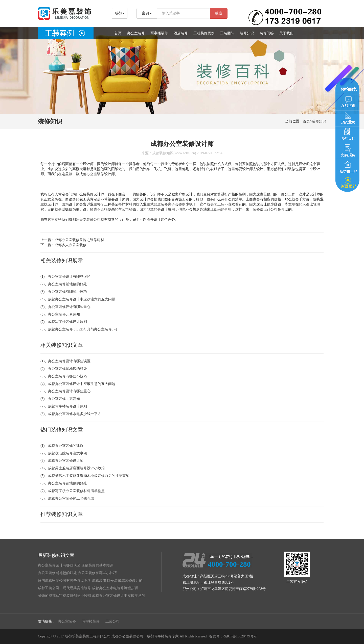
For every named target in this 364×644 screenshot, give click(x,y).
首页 (306, 121)
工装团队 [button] (227, 33)
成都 (120, 13)
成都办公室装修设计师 (66, 461)
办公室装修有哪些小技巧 (67, 292)
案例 (147, 13)
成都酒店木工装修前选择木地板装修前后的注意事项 (89, 476)
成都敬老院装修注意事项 (67, 453)
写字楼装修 (91, 621)
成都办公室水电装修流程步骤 (115, 588)
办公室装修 (67, 621)
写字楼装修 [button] (159, 33)
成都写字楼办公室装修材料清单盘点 (76, 491)
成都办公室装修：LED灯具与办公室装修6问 (82, 329)
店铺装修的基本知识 (97, 565)
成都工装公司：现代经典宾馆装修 (64, 588)
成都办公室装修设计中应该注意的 (119, 596)
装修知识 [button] (247, 33)
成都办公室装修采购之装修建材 (79, 240)
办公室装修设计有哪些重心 (69, 307)
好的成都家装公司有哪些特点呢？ (64, 581)
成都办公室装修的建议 (66, 446)
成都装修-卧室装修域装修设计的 (117, 581)
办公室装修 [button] (136, 33)
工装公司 (112, 621)
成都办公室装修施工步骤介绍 (71, 498)
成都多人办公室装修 (71, 245)
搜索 (219, 13)
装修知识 (319, 121)
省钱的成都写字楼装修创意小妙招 (64, 596)
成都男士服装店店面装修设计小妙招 (76, 468)
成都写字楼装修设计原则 (67, 322)
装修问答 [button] (267, 33)
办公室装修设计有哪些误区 (69, 277)
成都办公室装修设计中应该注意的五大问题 (82, 299)
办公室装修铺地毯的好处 (67, 284)
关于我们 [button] (286, 33)
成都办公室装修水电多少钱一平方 (75, 414)
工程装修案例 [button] (204, 33)
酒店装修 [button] (181, 33)
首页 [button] (118, 33)
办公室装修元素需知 (64, 314)
